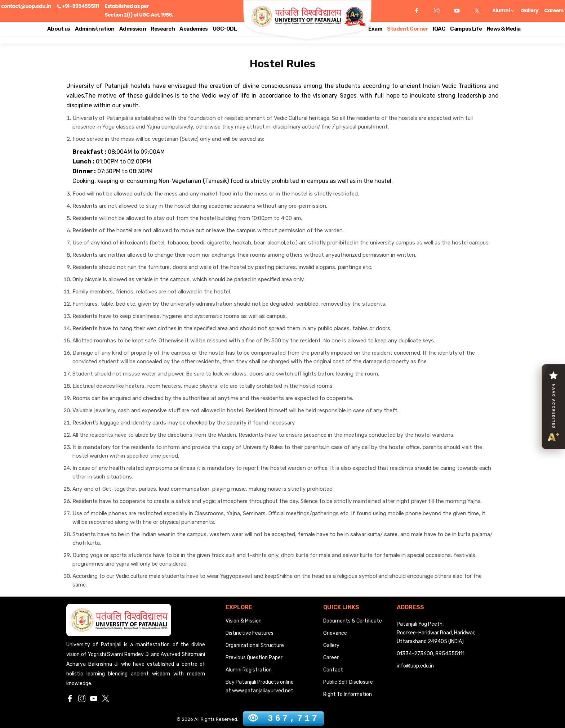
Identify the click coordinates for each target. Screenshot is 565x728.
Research (163, 29)
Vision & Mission (244, 621)
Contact (333, 670)
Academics (194, 29)
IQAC (439, 29)
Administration (95, 29)
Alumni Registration (249, 670)
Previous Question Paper (254, 658)
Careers (554, 10)
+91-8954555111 (81, 6)
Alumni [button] (503, 10)
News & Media (504, 29)
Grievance (335, 633)
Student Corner (408, 29)
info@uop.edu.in (415, 666)
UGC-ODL (225, 29)
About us (59, 29)
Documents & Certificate (353, 621)
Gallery (530, 10)
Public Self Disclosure (348, 682)
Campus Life (466, 29)
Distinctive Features (250, 633)
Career (331, 658)
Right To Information (348, 694)
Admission (133, 29)
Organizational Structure (255, 645)
